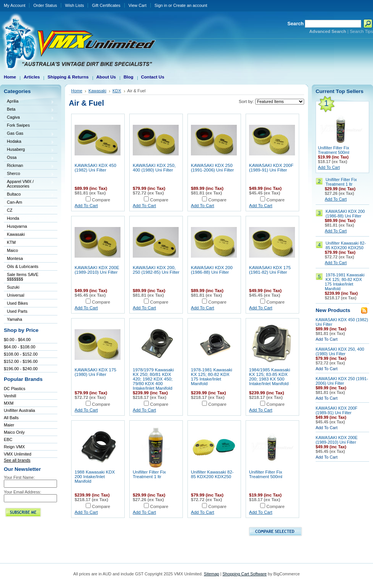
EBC (8, 439)
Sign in (161, 5)
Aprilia (29, 102)
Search (296, 24)
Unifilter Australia (20, 410)
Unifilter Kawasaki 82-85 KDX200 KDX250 (212, 474)
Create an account (190, 5)
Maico (29, 251)
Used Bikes (17, 303)
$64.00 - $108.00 (20, 347)
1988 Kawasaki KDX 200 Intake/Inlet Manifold (95, 477)
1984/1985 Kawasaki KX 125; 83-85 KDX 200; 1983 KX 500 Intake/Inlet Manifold (270, 377)
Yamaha (29, 320)
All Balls (11, 418)
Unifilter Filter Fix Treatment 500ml (266, 474)
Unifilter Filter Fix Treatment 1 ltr (149, 474)
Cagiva (29, 118)
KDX (117, 91)
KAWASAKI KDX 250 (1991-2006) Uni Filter (212, 168)
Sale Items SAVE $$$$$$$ (23, 277)
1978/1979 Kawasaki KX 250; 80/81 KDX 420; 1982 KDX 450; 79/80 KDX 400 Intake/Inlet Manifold (153, 379)
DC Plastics (15, 389)
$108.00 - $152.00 (21, 354)
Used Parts (17, 311)
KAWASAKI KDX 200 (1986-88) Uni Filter (212, 270)
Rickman (29, 166)
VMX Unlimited (18, 454)
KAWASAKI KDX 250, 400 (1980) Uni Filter (154, 168)
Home (77, 91)
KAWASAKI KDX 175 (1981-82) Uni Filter (270, 270)
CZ (29, 211)
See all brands (17, 460)
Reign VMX (14, 447)
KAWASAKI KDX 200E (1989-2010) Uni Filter (97, 270)
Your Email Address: (23, 492)
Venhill (10, 396)
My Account (15, 5)
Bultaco (29, 195)
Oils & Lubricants (23, 266)
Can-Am (29, 203)
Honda (29, 219)
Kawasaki (29, 235)
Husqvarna (29, 227)
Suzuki (29, 288)
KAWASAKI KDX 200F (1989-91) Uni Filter (271, 168)
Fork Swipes (18, 125)
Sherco (29, 174)
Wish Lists (75, 5)
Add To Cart (86, 206)
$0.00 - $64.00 (17, 340)
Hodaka (29, 142)
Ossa (29, 158)
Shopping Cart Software (245, 574)
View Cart (138, 5)
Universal (29, 296)
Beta (29, 110)
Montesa (29, 259)
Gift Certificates (106, 5)
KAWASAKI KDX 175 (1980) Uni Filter (95, 372)
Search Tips (361, 31)
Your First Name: (19, 477)
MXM (9, 403)
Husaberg (29, 150)
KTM (29, 243)
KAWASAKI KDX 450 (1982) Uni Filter (95, 168)
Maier (9, 425)
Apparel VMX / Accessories (29, 184)
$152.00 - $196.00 (21, 361)
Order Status (45, 5)
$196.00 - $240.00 (21, 369)
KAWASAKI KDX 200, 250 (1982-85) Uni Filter (156, 270)
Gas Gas (29, 134)
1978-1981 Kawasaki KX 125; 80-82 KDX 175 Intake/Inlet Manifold (212, 377)
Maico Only (14, 432)
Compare (101, 200)
